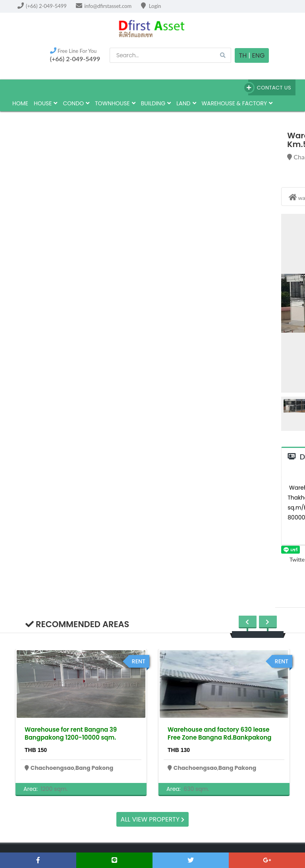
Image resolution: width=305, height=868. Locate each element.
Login (151, 6)
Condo (76, 103)
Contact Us (270, 88)
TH (243, 55)
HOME (20, 103)
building (156, 103)
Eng (258, 55)
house (46, 103)
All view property (153, 819)
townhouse (115, 103)
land (186, 103)
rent (139, 661)
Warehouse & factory (237, 103)
